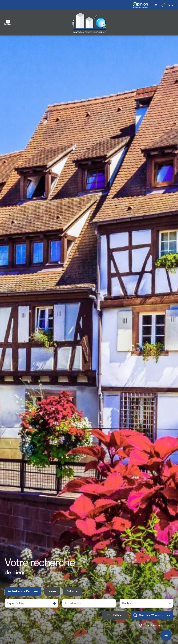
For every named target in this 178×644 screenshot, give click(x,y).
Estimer (73, 591)
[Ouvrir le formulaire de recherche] (115, 615)
